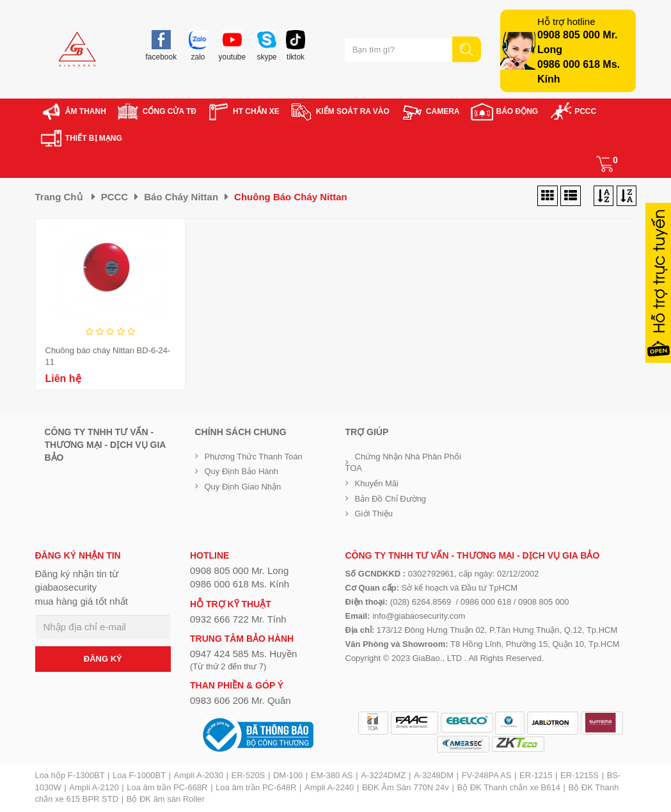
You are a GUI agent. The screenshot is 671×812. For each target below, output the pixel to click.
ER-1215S (580, 775)
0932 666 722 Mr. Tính (238, 619)
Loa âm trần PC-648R (256, 787)
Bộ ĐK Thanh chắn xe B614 (508, 787)
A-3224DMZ (383, 775)
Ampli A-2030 (199, 775)
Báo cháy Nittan (181, 197)
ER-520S (249, 775)
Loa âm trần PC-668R (167, 787)
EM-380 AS (332, 775)
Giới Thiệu (374, 513)
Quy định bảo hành (242, 471)
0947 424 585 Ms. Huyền (243, 654)
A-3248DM (434, 775)
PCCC (115, 197)
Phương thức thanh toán (254, 457)
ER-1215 (536, 775)
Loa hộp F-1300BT (70, 775)
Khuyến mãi (377, 483)
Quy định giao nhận (243, 487)
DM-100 (288, 775)
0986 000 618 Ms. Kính (240, 584)
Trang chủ (59, 197)
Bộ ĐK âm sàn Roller (166, 799)
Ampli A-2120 (94, 787)
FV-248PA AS (487, 775)
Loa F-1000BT (139, 775)
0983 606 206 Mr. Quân (241, 700)
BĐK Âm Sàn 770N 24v (406, 787)
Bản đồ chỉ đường (391, 499)
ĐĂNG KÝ (103, 659)
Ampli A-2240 (329, 787)
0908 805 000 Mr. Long (239, 570)
